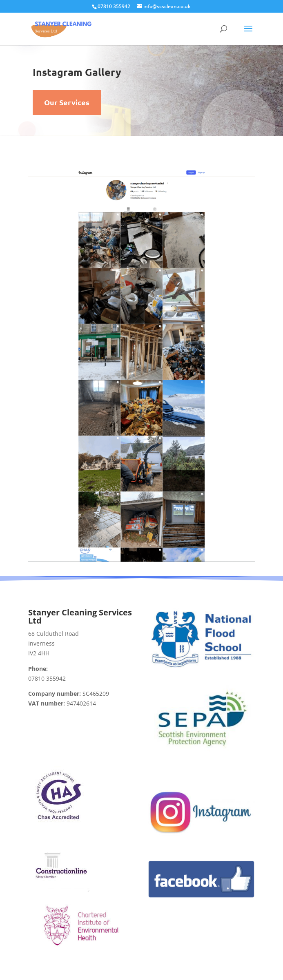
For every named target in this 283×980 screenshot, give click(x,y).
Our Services (67, 102)
